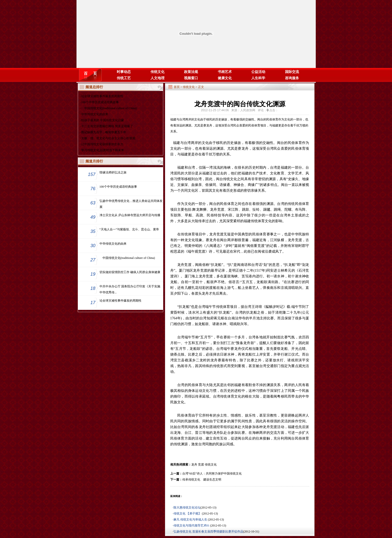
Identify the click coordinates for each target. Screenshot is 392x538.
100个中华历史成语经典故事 (100, 102)
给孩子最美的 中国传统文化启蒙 (103, 120)
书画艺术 (225, 72)
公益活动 (258, 72)
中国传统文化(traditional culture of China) (109, 108)
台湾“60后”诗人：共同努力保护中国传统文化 (212, 474)
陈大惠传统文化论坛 (187, 508)
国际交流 (292, 72)
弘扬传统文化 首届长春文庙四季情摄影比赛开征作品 (208, 532)
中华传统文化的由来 (95, 114)
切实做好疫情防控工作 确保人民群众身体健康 (130, 272)
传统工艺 (124, 78)
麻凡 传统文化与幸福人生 (191, 520)
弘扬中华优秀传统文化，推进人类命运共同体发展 (131, 204)
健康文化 (225, 78)
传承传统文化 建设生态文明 (202, 480)
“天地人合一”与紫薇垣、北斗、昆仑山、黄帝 (129, 229)
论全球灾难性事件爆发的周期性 (102, 96)
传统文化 (157, 72)
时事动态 (124, 72)
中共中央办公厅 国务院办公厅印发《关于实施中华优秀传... (130, 289)
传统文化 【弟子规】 (188, 514)
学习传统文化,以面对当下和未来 (103, 150)
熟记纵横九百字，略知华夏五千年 (104, 132)
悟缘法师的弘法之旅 (113, 172)
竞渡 (201, 465)
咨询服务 (292, 78)
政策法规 (191, 72)
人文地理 (157, 78)
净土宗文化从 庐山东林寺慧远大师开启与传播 (130, 215)
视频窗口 (191, 78)
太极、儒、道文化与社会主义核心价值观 (108, 138)
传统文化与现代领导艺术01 (192, 526)
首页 (177, 87)
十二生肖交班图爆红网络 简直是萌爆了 (107, 126)
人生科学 (258, 78)
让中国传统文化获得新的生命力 (102, 144)
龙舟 (194, 465)
